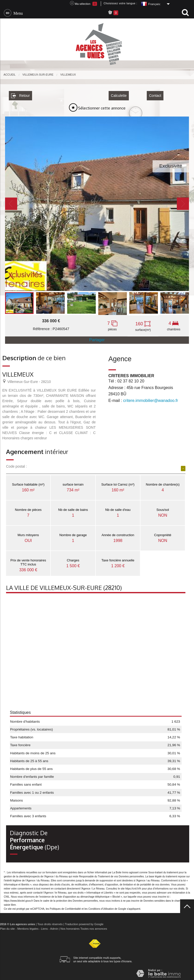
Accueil (10, 75)
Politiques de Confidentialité (65, 907)
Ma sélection (83, 3)
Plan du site (7, 927)
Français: (155, 4)
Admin (54, 927)
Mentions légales (28, 927)
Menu (17, 13)
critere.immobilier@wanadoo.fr (151, 399)
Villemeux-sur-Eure (38, 75)
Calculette (119, 94)
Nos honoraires (70, 927)
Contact (155, 94)
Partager (97, 338)
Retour (20, 94)
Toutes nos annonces (94, 927)
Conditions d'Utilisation (101, 907)
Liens (44, 927)
